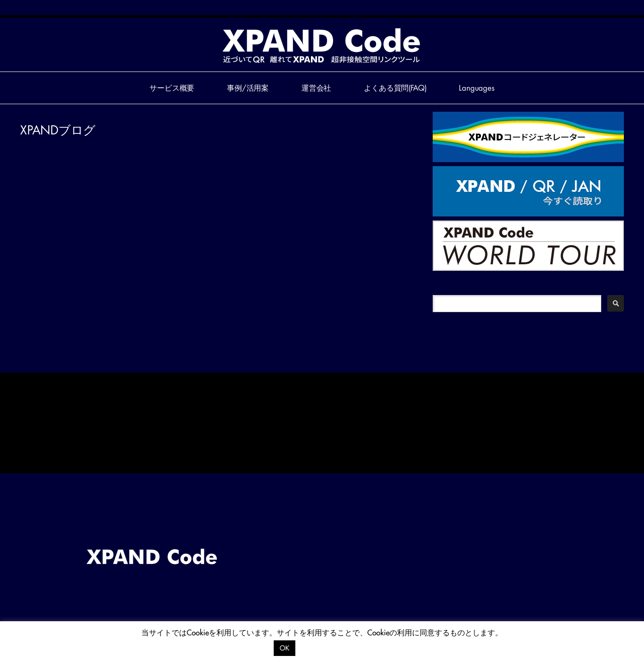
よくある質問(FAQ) (395, 88)
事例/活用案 (248, 88)
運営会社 (316, 88)
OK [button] (285, 648)
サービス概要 (172, 88)
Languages (477, 88)
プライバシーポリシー (335, 648)
